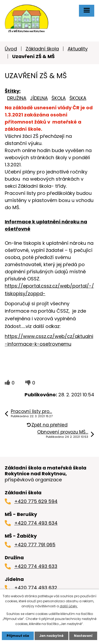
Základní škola (42, 49)
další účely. (69, 606)
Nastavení (83, 636)
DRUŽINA (17, 98)
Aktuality (78, 49)
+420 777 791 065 (35, 545)
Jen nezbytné (51, 636)
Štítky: (13, 91)
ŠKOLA (59, 98)
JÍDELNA (39, 98)
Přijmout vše (18, 636)
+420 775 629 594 (36, 501)
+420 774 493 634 (36, 523)
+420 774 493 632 (36, 588)
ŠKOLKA (78, 98)
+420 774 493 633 (36, 566)
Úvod (11, 49)
